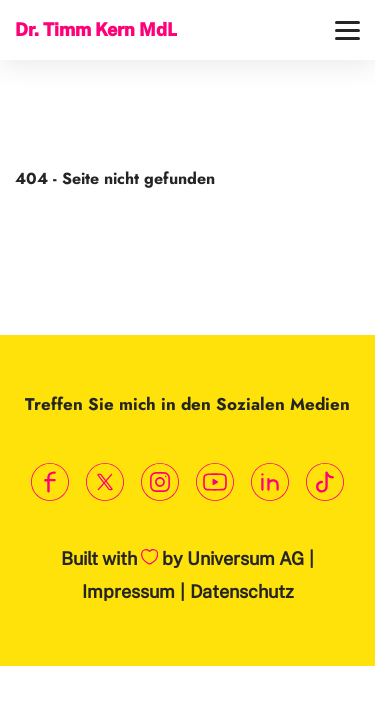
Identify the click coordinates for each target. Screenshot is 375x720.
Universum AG (245, 558)
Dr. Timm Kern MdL (96, 29)
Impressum (128, 591)
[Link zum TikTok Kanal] (325, 482)
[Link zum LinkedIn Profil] (270, 482)
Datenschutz (242, 591)
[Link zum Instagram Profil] (160, 482)
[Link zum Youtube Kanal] (215, 482)
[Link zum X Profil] (105, 482)
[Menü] (347, 30)
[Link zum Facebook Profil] (50, 482)
